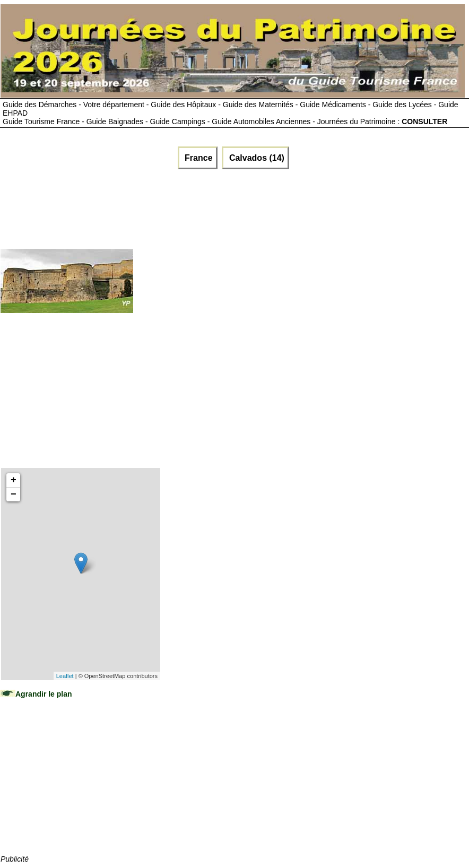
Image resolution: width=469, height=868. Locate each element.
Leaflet (65, 676)
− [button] (14, 494)
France (198, 158)
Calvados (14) (255, 158)
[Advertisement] (194, 206)
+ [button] (14, 480)
